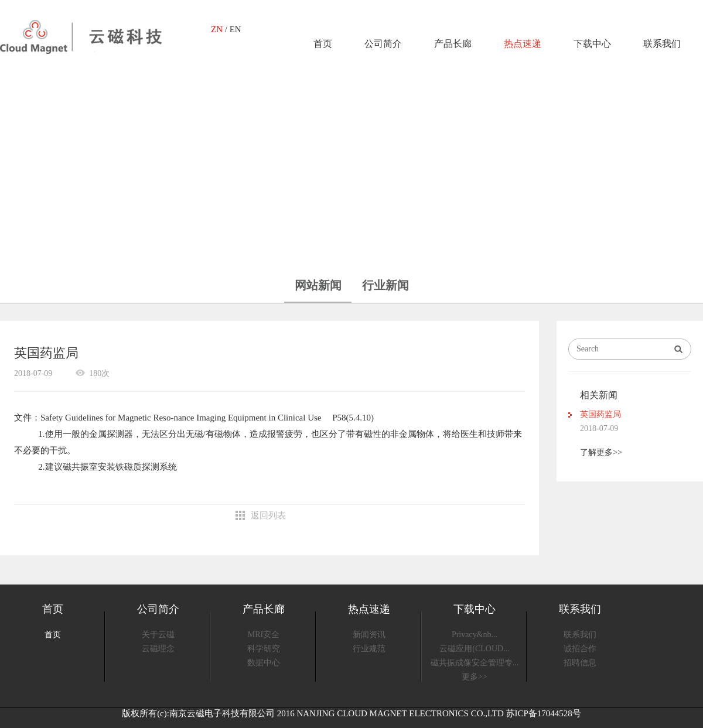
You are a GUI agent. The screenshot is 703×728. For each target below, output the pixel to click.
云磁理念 (158, 649)
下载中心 (592, 44)
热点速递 (523, 44)
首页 (323, 44)
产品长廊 (453, 44)
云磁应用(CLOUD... (474, 649)
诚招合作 (580, 649)
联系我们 (662, 44)
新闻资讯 (369, 635)
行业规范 (369, 649)
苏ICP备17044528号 (544, 713)
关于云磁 (158, 635)
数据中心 (264, 663)
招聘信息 (580, 663)
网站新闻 (318, 285)
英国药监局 (600, 414)
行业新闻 (385, 285)
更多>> (475, 677)
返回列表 (268, 515)
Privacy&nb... (475, 635)
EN (236, 29)
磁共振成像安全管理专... (475, 663)
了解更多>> (601, 452)
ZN (217, 29)
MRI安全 (264, 635)
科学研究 (264, 649)
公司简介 (383, 44)
